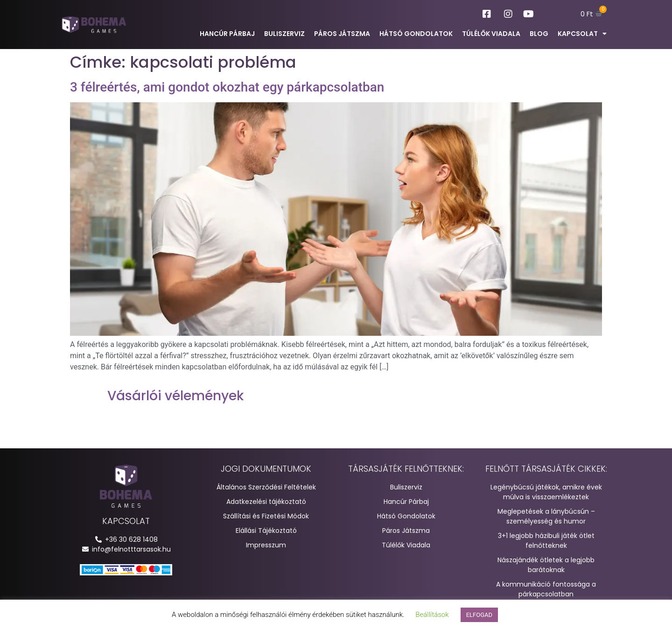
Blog (539, 34)
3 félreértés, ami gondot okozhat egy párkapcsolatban (227, 87)
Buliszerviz (284, 34)
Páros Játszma (342, 34)
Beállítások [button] (432, 615)
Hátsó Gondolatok (416, 34)
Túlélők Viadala (491, 34)
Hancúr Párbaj (227, 34)
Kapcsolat (582, 34)
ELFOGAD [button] (479, 615)
